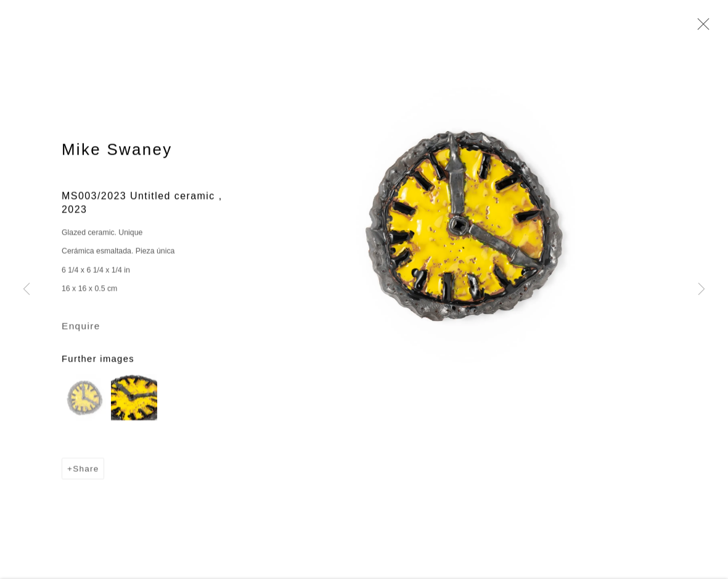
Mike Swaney (117, 150)
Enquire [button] (81, 327)
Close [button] (700, 28)
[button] (85, 398)
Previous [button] (27, 289)
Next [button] (701, 289)
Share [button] (86, 470)
